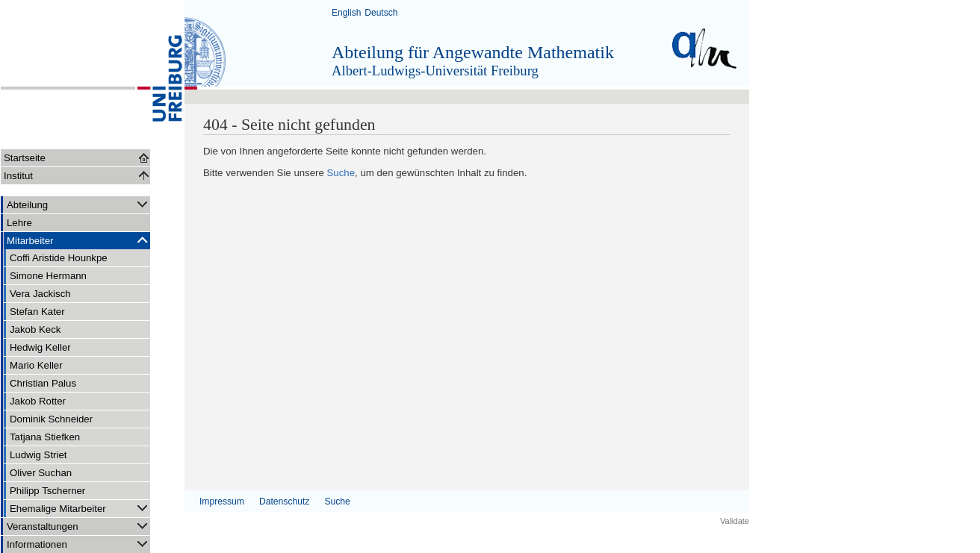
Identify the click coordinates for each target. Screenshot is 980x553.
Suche (341, 173)
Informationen (78, 544)
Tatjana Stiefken (45, 437)
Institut (18, 176)
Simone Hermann (48, 276)
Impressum (222, 502)
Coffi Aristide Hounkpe (59, 258)
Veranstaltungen (78, 526)
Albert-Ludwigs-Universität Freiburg (435, 71)
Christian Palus (43, 383)
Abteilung (78, 204)
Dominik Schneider (51, 419)
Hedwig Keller (40, 347)
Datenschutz (284, 502)
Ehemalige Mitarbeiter (80, 508)
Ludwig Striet (38, 455)
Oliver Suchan (41, 473)
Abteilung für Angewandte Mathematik (473, 52)
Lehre (19, 223)
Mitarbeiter (78, 240)
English (346, 13)
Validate (735, 521)
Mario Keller (36, 365)
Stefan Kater (37, 312)
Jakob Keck (35, 329)
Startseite (25, 158)
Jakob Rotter (38, 401)
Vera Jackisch (40, 294)
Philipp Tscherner (47, 491)
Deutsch (381, 13)
